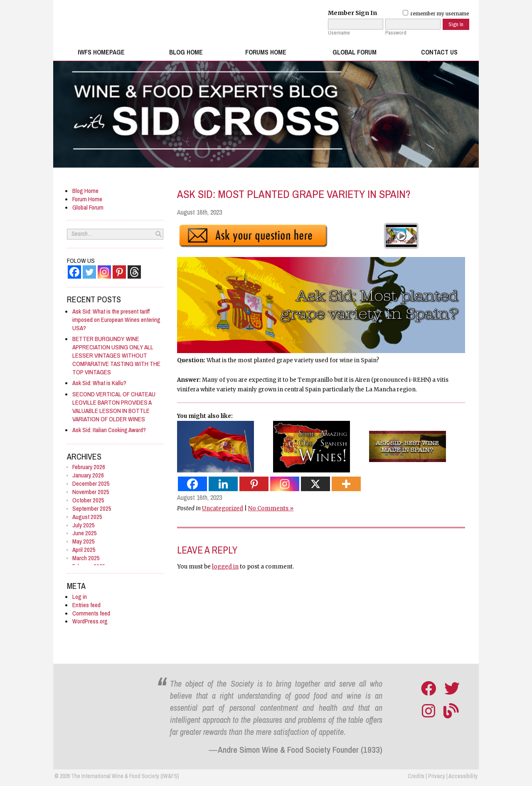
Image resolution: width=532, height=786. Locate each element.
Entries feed (86, 605)
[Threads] (134, 272)
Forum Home (87, 199)
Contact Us (439, 52)
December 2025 (91, 483)
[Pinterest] (119, 272)
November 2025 (91, 492)
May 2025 (84, 541)
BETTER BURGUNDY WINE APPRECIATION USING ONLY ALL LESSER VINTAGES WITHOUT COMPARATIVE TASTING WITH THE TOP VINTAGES (116, 355)
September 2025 (92, 508)
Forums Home (266, 52)
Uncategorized (223, 508)
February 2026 (89, 467)
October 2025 (88, 500)
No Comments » (271, 508)
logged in (225, 566)
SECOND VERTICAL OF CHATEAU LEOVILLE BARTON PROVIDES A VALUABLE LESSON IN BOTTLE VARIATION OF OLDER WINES (114, 407)
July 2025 (84, 525)
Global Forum (355, 52)
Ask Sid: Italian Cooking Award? (109, 430)
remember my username (436, 14)
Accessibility (463, 776)
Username (339, 33)
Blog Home (186, 52)
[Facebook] (74, 272)
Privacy (437, 776)
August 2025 (87, 517)
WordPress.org (90, 621)
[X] (315, 483)
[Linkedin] (223, 483)
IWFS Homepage (101, 52)
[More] (346, 483)
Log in (80, 597)
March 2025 (86, 558)
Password (396, 33)
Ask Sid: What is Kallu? (99, 383)
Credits (416, 776)
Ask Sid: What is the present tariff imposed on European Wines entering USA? (116, 320)
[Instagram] (104, 272)
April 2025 (84, 550)
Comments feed (91, 613)
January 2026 (88, 475)
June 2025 (85, 533)
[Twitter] (89, 272)
